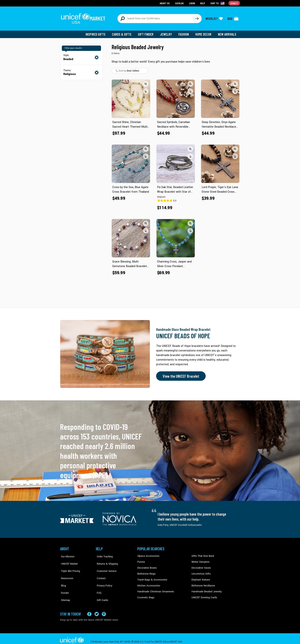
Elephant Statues (201, 577)
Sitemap (64, 589)
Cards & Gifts (124, 33)
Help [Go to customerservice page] (203, 3)
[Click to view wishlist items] (214, 18)
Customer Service (105, 566)
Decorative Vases (201, 566)
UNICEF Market (68, 560)
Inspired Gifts (98, 33)
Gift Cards (101, 589)
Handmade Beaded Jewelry (206, 589)
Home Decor (204, 33)
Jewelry (167, 33)
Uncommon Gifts (201, 572)
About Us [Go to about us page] (165, 3)
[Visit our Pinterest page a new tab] (104, 608)
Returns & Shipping (106, 560)
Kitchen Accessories (148, 583)
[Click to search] (197, 18)
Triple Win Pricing (69, 566)
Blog (63, 577)
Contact (100, 572)
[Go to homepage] (84, 18)
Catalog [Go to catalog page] (180, 3)
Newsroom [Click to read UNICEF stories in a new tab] (66, 572)
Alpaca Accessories (148, 554)
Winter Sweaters (200, 560)
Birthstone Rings (146, 572)
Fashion (185, 33)
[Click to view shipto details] (218, 3)
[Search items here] (155, 18)
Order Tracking (104, 554)
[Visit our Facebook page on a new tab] (89, 608)
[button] (146, 82)
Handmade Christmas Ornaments (155, 589)
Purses (141, 560)
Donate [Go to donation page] (234, 3)
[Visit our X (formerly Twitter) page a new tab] (97, 608)
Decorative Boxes (147, 566)
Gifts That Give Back (202, 554)
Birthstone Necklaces (203, 583)
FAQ (98, 583)
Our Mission (67, 554)
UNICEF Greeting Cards (203, 595)
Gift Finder (147, 33)
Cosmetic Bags (146, 595)
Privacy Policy (103, 577)
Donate (64, 583)
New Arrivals (227, 33)
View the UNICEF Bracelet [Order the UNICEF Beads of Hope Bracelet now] (180, 374)
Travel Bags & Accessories (151, 577)
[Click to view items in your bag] (233, 18)
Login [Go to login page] (192, 3)
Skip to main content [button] (150, 0)
